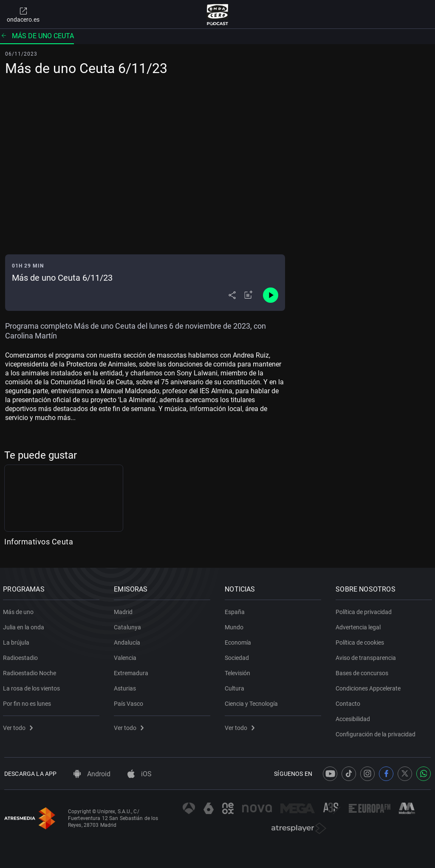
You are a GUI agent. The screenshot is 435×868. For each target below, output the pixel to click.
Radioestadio (22, 656)
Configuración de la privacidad (377, 733)
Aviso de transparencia (367, 656)
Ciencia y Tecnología (253, 702)
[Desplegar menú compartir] (232, 295)
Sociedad (238, 656)
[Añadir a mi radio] (249, 295)
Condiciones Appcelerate (369, 687)
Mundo (235, 626)
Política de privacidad (365, 610)
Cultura (236, 687)
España (236, 610)
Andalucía (128, 641)
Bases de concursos (363, 671)
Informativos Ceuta (39, 542)
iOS (140, 774)
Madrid (124, 610)
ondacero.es (23, 14)
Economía (239, 641)
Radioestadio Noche (31, 671)
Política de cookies (361, 641)
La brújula (17, 641)
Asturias (126, 687)
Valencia (126, 656)
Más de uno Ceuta (37, 36)
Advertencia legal (359, 626)
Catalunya (129, 626)
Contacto (349, 702)
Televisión (239, 671)
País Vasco (130, 702)
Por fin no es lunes (28, 702)
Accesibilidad (354, 717)
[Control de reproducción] (271, 295)
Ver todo (19, 726)
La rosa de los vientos (33, 687)
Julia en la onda (25, 626)
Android (92, 774)
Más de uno (20, 610)
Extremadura (132, 671)
